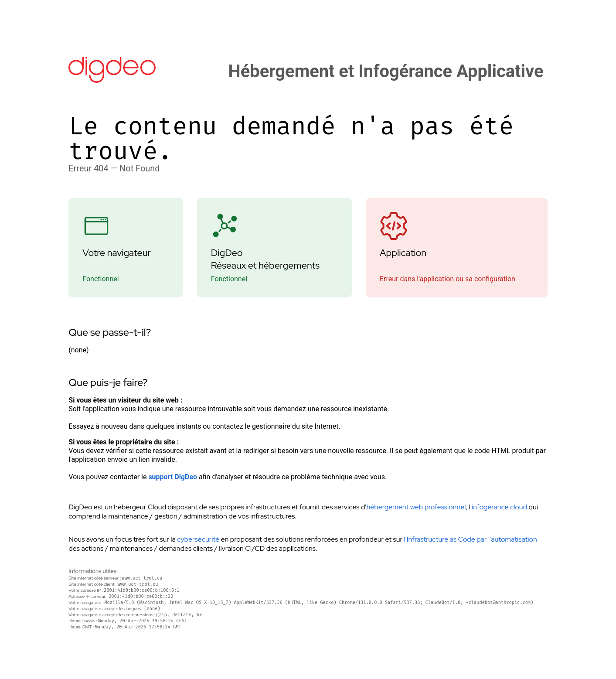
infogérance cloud (499, 507)
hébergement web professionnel (416, 507)
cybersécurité (198, 539)
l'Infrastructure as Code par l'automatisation (470, 539)
